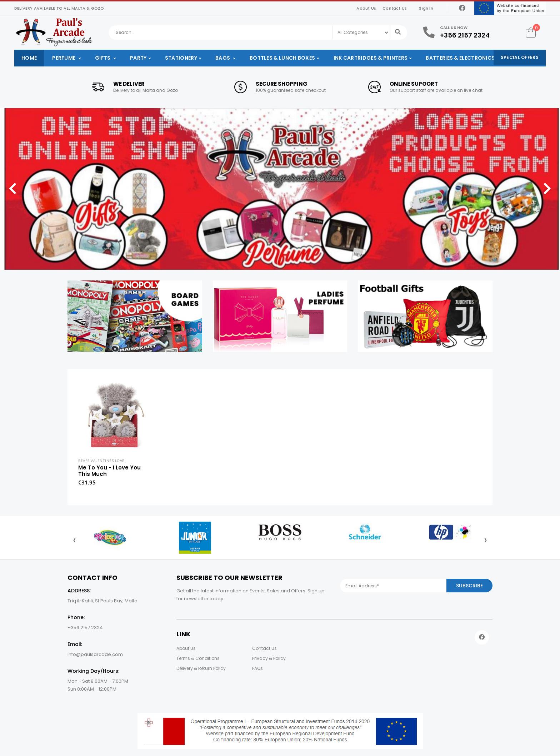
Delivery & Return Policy (201, 668)
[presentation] (74, 540)
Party (138, 58)
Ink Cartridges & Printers (371, 58)
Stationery (181, 58)
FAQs (257, 668)
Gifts (103, 58)
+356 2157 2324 (465, 35)
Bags (223, 58)
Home (29, 58)
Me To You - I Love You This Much (109, 471)
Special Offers (520, 57)
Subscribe (469, 586)
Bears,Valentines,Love (101, 461)
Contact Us (395, 8)
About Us (366, 8)
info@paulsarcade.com (95, 654)
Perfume (64, 58)
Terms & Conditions (198, 658)
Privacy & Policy (269, 658)
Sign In (426, 8)
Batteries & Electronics (460, 58)
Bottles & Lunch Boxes (282, 58)
